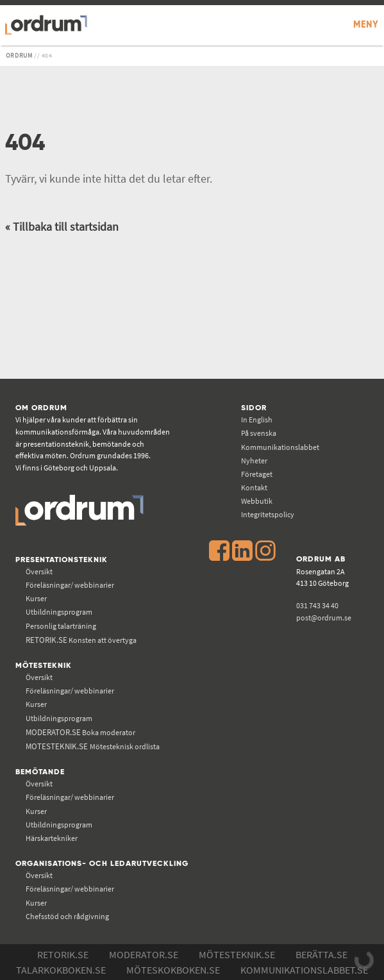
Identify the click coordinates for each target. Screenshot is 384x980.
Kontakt (254, 487)
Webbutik (257, 501)
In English (257, 419)
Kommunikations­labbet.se (304, 970)
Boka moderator (80, 732)
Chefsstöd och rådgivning (67, 916)
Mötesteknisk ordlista (93, 746)
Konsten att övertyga (81, 640)
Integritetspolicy (268, 514)
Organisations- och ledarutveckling (102, 864)
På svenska (259, 433)
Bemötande (40, 772)
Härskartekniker (52, 838)
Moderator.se (144, 954)
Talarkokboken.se (61, 970)
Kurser (36, 598)
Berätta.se (321, 954)
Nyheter (254, 461)
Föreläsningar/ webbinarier (70, 585)
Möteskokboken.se (173, 970)
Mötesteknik (44, 666)
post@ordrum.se (324, 618)
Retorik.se (63, 954)
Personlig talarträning (61, 626)
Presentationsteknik (62, 560)
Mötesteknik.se (237, 954)
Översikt (39, 571)
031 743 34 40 (317, 605)
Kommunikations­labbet (280, 447)
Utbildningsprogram (59, 612)
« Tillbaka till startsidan (62, 227)
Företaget (257, 474)
